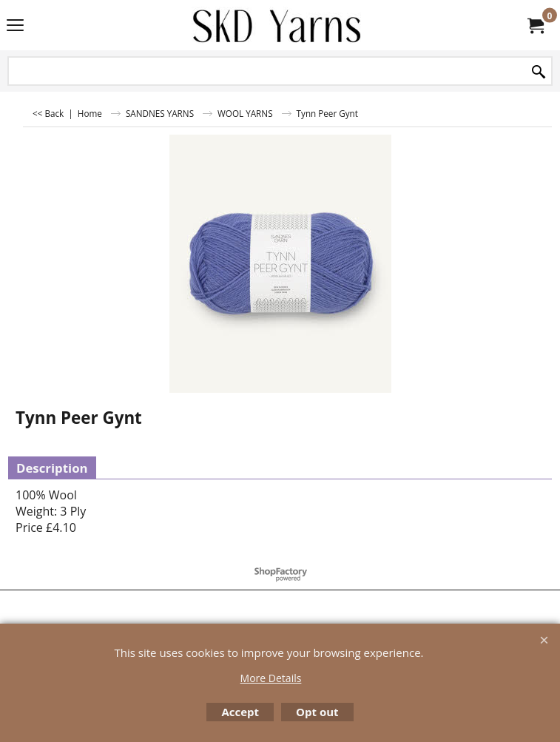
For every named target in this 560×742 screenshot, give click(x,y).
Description (52, 468)
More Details (271, 678)
